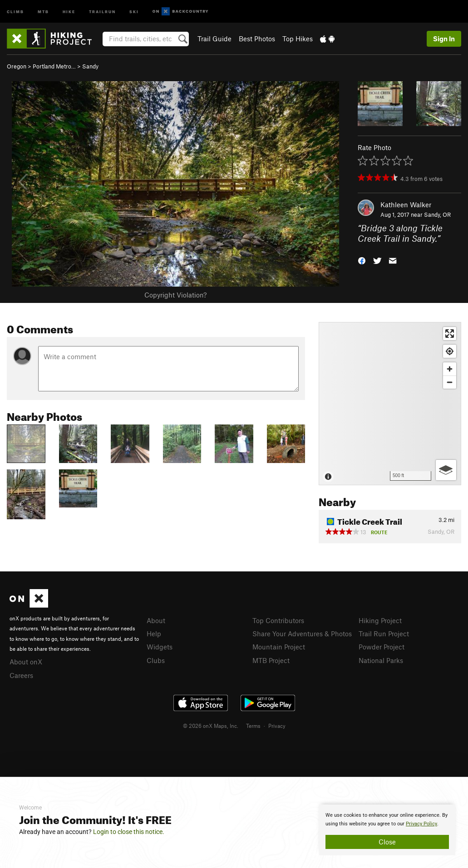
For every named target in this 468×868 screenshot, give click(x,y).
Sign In (444, 39)
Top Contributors (278, 620)
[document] (387, 830)
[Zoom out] (450, 382)
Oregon (17, 66)
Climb (15, 11)
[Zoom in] (450, 369)
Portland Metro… (54, 66)
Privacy (277, 726)
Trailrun (102, 11)
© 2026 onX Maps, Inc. (211, 726)
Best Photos (257, 39)
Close (387, 842)
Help (154, 634)
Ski (134, 11)
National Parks (381, 660)
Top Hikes (298, 39)
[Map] (390, 404)
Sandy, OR (437, 215)
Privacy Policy (421, 824)
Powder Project (382, 647)
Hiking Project (380, 620)
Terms (253, 726)
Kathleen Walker (406, 205)
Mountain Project (279, 647)
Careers (21, 675)
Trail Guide (214, 39)
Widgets (160, 647)
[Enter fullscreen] (450, 334)
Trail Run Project (384, 634)
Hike (69, 11)
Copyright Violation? (175, 295)
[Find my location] (450, 351)
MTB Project (271, 660)
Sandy (90, 66)
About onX (26, 662)
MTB (43, 11)
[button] (362, 260)
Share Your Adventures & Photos (302, 634)
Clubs (156, 660)
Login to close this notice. (129, 832)
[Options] (446, 470)
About (156, 620)
